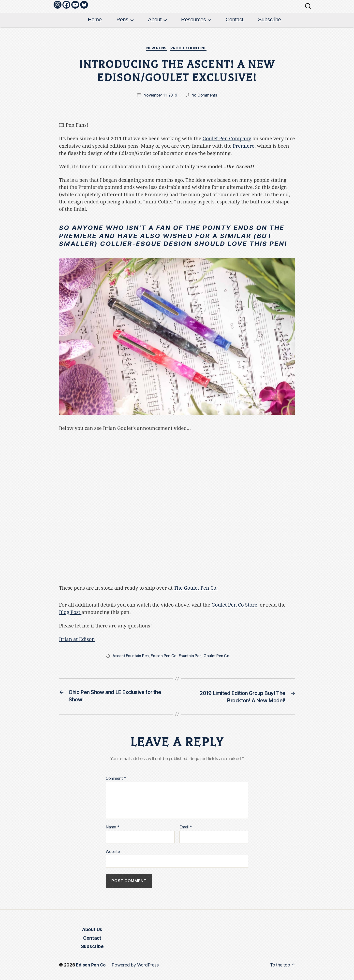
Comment (116, 779)
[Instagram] (58, 5)
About (155, 20)
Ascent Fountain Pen (131, 656)
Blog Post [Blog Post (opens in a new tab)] (70, 613)
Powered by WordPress (136, 966)
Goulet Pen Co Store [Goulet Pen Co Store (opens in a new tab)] (234, 605)
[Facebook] (66, 5)
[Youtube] (75, 5)
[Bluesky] (84, 5)
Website (113, 852)
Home (95, 20)
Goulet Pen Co (218, 656)
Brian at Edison (77, 639)
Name (113, 828)
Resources (194, 20)
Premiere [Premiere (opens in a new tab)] (244, 147)
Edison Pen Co (165, 656)
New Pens (156, 49)
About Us (92, 931)
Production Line (190, 49)
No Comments (205, 96)
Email (186, 828)
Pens (122, 20)
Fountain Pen (191, 656)
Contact (234, 20)
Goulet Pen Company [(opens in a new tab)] (227, 139)
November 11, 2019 (160, 96)
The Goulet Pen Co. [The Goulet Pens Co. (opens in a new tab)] (196, 588)
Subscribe (270, 20)
